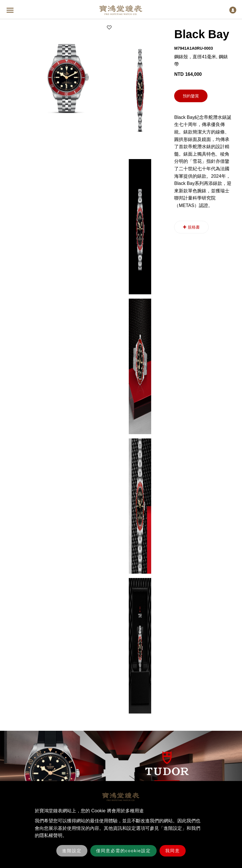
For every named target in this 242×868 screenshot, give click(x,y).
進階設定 (72, 851)
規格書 (191, 227)
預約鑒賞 (191, 96)
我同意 (173, 851)
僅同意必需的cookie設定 (123, 851)
